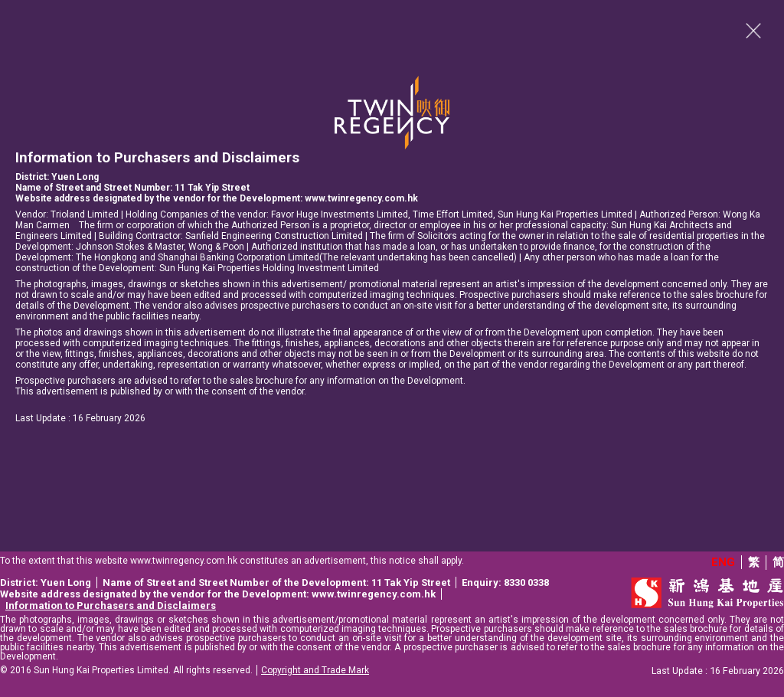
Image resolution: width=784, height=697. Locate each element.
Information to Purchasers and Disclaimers (111, 605)
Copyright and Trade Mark (315, 670)
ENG (723, 562)
